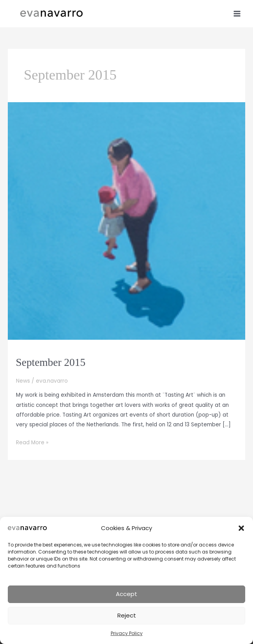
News (23, 381)
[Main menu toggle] (237, 13)
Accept (126, 594)
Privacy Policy (127, 633)
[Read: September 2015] (126, 221)
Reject (127, 615)
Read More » (32, 443)
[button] (241, 528)
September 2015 (51, 362)
